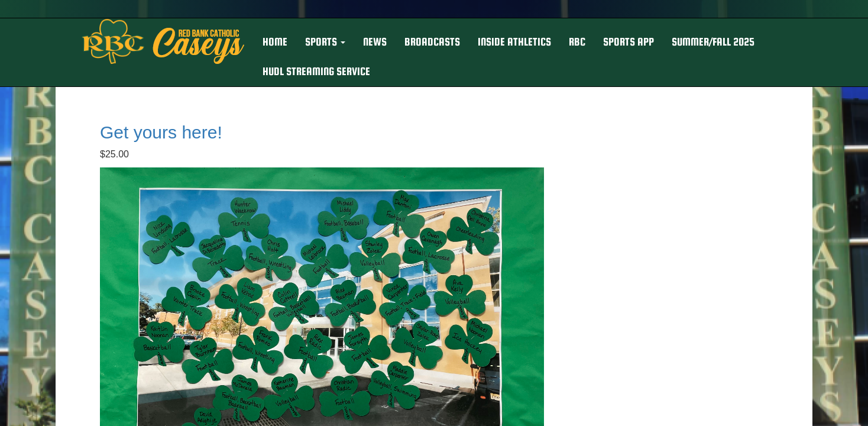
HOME (275, 42)
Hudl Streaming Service (316, 71)
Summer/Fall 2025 (713, 42)
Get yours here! (161, 132)
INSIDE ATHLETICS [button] (514, 42)
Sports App (629, 42)
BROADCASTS (432, 42)
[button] (325, 42)
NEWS (375, 42)
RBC (577, 42)
